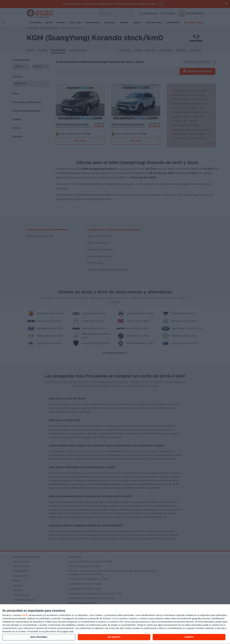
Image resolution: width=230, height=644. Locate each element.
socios (25, 615)
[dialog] (115, 624)
